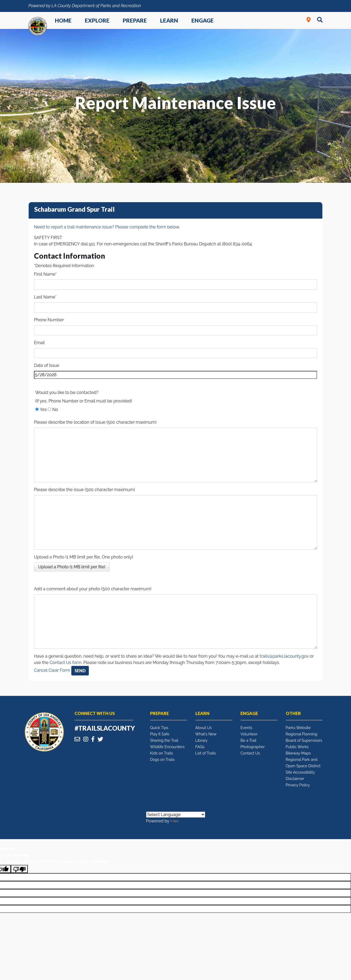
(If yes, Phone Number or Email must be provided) (84, 401)
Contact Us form (66, 663)
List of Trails (206, 753)
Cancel (41, 670)
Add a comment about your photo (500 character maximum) (93, 589)
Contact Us (250, 753)
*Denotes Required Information (64, 266)
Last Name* (45, 297)
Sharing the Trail (164, 740)
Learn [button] (169, 20)
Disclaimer (295, 779)
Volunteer (249, 734)
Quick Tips (159, 728)
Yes (43, 409)
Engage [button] (203, 20)
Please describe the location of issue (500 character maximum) (95, 422)
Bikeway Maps (298, 753)
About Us (204, 728)
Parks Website (298, 728)
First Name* (45, 274)
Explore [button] (97, 20)
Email (39, 343)
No (55, 409)
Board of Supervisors (304, 740)
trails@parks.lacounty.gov (284, 656)
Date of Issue (47, 365)
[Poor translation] (19, 869)
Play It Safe (160, 734)
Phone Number (49, 320)
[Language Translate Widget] (176, 815)
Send (80, 671)
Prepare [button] (135, 20)
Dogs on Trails (162, 759)
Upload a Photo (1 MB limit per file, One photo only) (84, 557)
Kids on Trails (162, 753)
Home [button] (63, 20)
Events (246, 728)
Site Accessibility (300, 772)
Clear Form (60, 670)
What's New (206, 734)
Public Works (297, 747)
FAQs (200, 747)
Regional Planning (302, 734)
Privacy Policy (298, 785)
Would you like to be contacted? (67, 393)
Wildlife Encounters (167, 747)
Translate (184, 821)
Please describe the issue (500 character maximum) (84, 490)
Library (201, 740)
